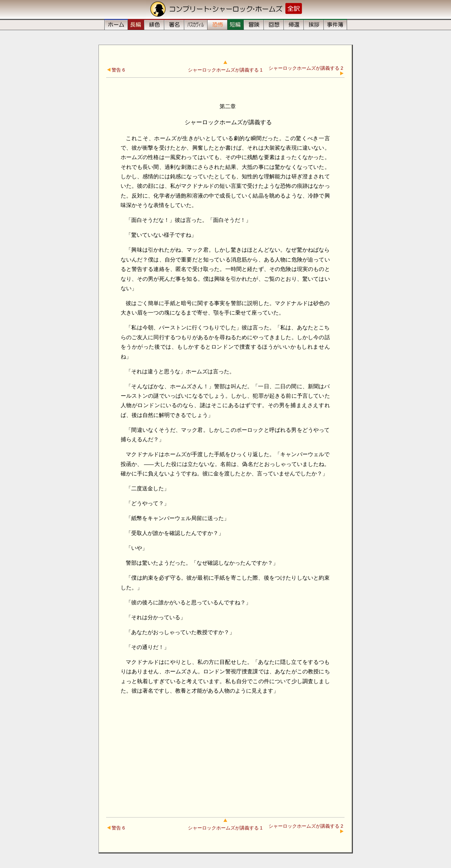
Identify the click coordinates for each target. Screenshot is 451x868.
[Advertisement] (225, 752)
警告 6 (116, 70)
